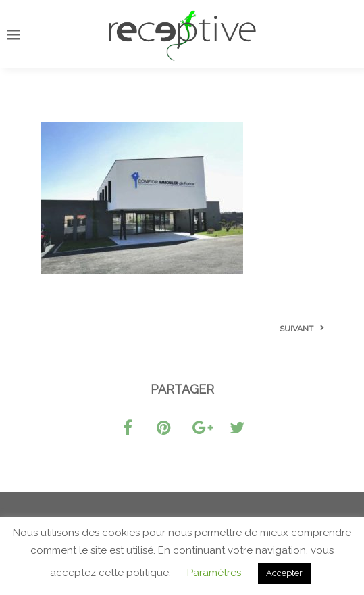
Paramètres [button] (214, 573)
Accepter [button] (284, 573)
